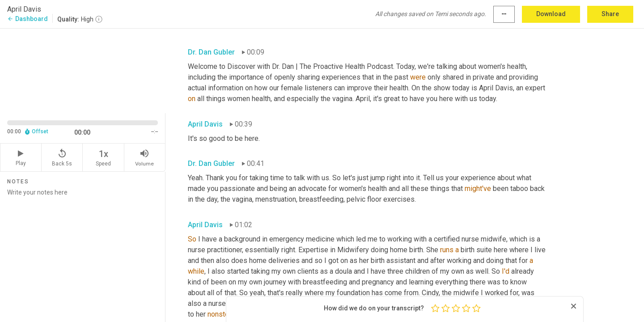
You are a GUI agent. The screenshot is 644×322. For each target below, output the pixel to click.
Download (551, 14)
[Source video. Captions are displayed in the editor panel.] (83, 70)
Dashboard (28, 19)
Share (610, 14)
